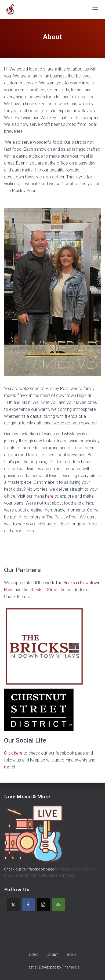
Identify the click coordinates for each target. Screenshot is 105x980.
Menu (71, 955)
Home (34, 955)
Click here (13, 753)
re (52, 496)
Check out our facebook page (29, 869)
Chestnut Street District (51, 590)
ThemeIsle (71, 967)
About (53, 955)
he (47, 496)
